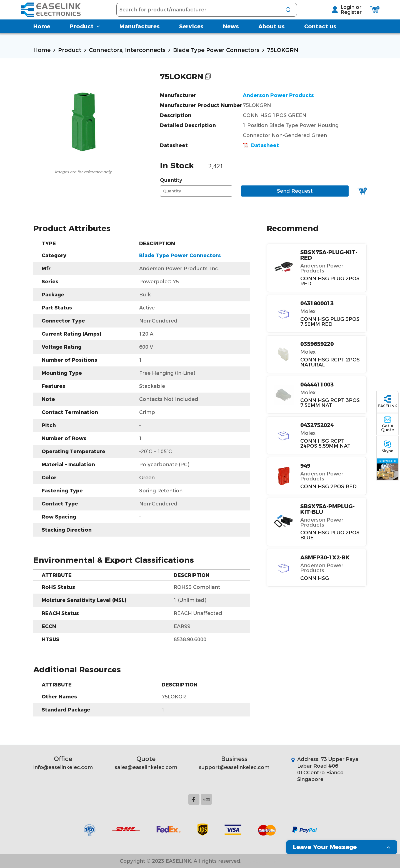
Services (191, 35)
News (231, 35)
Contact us (320, 35)
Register (338, 16)
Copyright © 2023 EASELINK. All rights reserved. (181, 861)
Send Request (295, 191)
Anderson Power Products (278, 95)
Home (42, 35)
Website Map (264, 861)
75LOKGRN (283, 50)
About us (272, 35)
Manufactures (140, 35)
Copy (208, 76)
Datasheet (261, 145)
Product (85, 35)
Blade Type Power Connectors (216, 50)
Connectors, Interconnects (127, 50)
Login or (338, 11)
